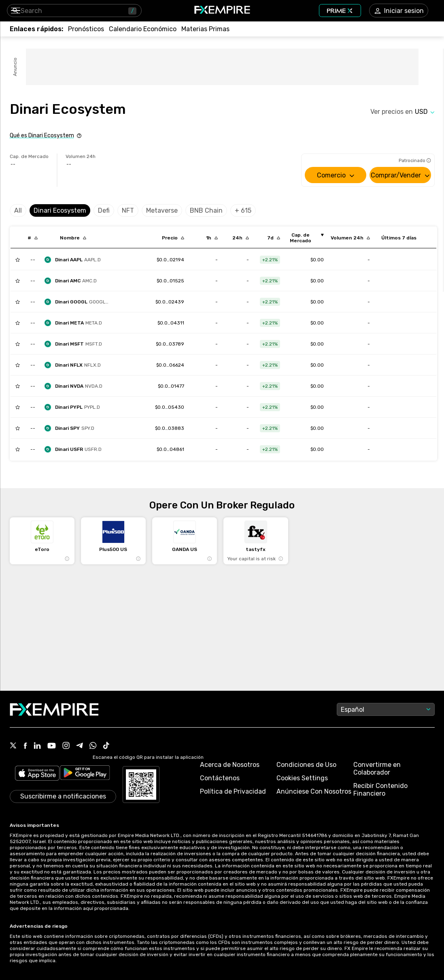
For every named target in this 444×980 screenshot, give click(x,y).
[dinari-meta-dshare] (75, 323)
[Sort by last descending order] (173, 238)
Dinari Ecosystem (60, 210)
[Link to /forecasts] (86, 29)
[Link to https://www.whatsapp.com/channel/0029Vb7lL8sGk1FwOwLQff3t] (93, 746)
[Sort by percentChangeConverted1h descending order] (212, 238)
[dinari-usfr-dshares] (75, 449)
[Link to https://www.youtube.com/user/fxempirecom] (52, 746)
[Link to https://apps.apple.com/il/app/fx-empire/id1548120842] (37, 774)
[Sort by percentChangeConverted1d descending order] (241, 238)
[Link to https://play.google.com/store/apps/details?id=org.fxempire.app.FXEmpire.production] (85, 774)
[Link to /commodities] (205, 29)
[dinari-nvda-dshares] (75, 386)
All (18, 210)
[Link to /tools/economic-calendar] (143, 29)
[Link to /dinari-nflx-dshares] (170, 365)
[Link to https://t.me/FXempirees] (80, 746)
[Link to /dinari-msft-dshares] (170, 344)
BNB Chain (206, 210)
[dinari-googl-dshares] (79, 302)
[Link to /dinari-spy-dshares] (170, 428)
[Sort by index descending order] (33, 238)
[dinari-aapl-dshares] (75, 260)
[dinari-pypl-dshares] (74, 407)
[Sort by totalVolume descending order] (350, 238)
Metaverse (162, 210)
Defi (104, 210)
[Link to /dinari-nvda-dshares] (171, 386)
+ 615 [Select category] (243, 210)
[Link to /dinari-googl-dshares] (170, 302)
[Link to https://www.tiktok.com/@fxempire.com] (106, 746)
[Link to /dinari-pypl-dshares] (170, 407)
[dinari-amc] (73, 281)
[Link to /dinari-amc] (170, 281)
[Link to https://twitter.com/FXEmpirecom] (13, 746)
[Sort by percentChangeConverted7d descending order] (274, 238)
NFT (128, 210)
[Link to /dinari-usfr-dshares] (170, 449)
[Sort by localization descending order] (73, 238)
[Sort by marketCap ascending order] (304, 238)
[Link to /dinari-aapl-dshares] (170, 260)
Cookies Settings (302, 778)
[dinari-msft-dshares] (75, 344)
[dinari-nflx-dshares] (75, 365)
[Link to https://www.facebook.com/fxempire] (25, 746)
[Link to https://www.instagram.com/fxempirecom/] (66, 746)
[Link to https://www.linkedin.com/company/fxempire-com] (37, 746)
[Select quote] (425, 112)
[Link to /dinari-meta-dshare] (171, 323)
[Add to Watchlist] (18, 260)
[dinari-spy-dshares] (71, 428)
